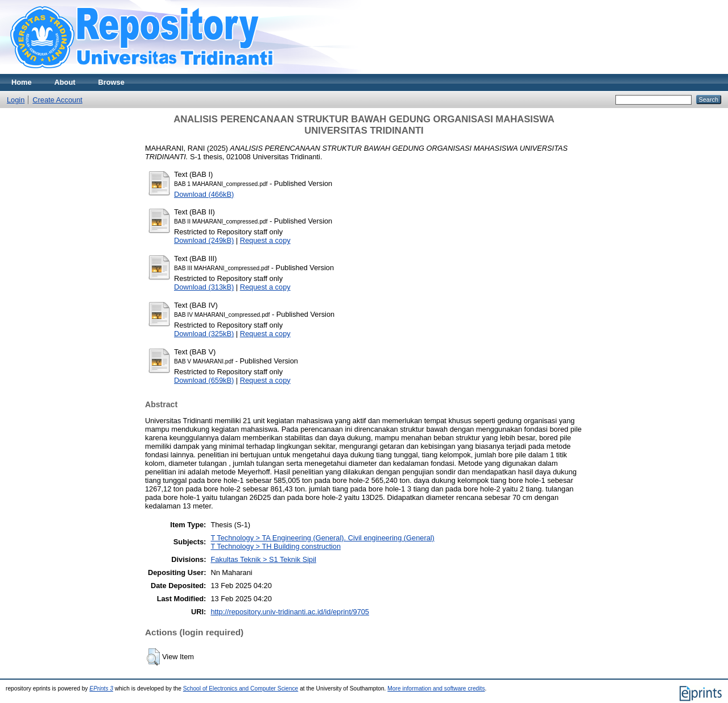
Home (22, 82)
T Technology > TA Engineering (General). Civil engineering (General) (322, 538)
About (65, 82)
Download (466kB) (204, 194)
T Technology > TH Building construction (276, 546)
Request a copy (265, 240)
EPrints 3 (101, 688)
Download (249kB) (204, 240)
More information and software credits (436, 688)
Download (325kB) (204, 334)
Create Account (57, 100)
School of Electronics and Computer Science (241, 688)
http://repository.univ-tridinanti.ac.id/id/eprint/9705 (290, 612)
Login (16, 100)
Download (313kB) (204, 287)
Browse (111, 82)
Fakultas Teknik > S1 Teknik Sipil (263, 559)
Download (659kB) (204, 380)
